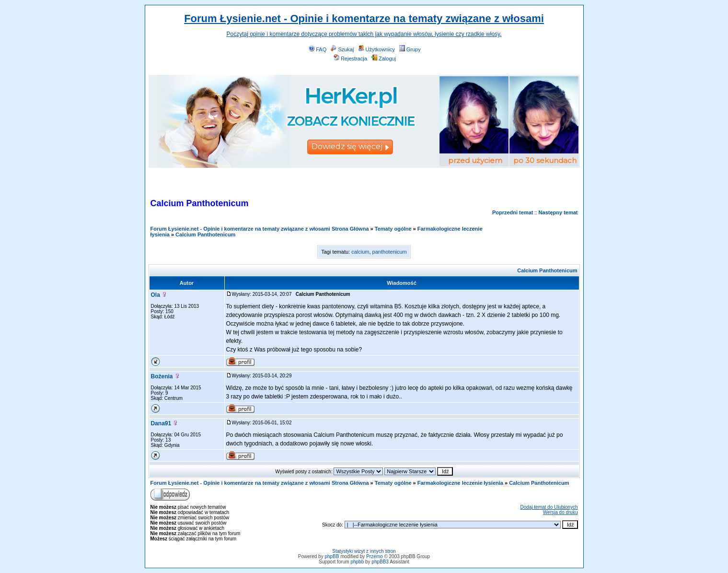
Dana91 (161, 423)
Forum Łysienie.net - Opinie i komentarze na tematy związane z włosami (364, 18)
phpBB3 (380, 562)
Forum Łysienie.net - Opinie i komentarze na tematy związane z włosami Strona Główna (260, 229)
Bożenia (162, 376)
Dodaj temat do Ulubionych (549, 507)
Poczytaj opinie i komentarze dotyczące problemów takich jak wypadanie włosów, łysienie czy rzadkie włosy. (364, 34)
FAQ (318, 49)
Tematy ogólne (393, 229)
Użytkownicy (377, 49)
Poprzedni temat (513, 212)
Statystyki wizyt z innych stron (364, 551)
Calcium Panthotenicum (205, 234)
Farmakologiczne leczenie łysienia (460, 483)
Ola (156, 295)
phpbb (357, 562)
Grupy (410, 49)
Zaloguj (384, 58)
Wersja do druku (560, 512)
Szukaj (342, 49)
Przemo (374, 556)
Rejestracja (350, 58)
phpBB (332, 556)
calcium (360, 252)
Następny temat (558, 212)
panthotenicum (390, 252)
